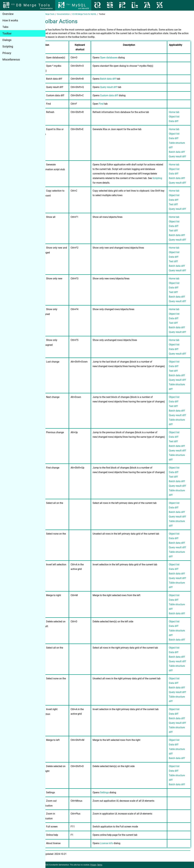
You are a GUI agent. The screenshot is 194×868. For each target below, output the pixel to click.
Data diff (174, 121)
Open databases (118, 58)
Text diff (173, 204)
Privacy (7, 53)
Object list (174, 117)
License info (116, 843)
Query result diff (118, 87)
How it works (10, 20)
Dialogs (7, 40)
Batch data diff (117, 79)
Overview (8, 14)
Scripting (8, 46)
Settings (114, 792)
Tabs (5, 27)
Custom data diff (118, 95)
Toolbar (7, 33)
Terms (110, 865)
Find (110, 104)
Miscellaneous (11, 59)
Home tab (174, 112)
